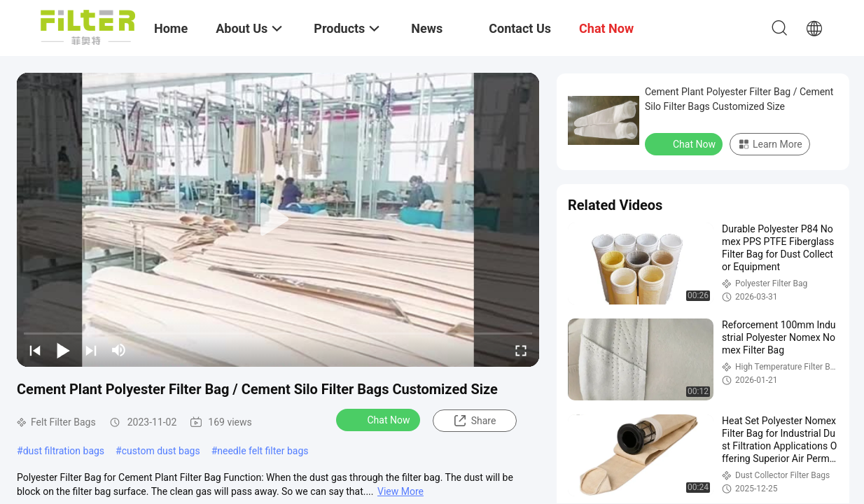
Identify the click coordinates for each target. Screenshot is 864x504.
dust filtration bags (64, 451)
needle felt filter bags (263, 451)
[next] (91, 350)
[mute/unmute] (119, 350)
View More (400, 491)
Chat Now (380, 419)
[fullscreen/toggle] (521, 350)
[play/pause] (63, 350)
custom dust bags (161, 451)
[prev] (35, 350)
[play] (278, 220)
